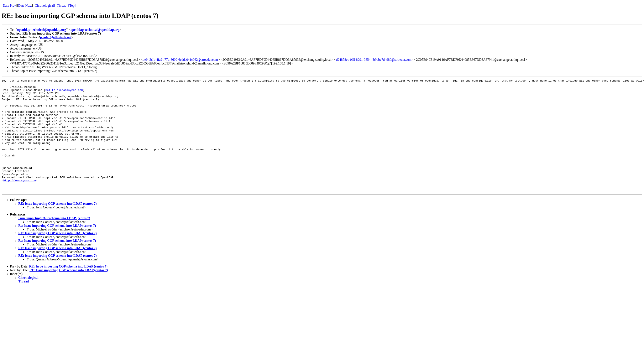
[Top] (72, 6)
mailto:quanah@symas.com (64, 92)
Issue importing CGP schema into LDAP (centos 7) (54, 241)
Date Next (25, 6)
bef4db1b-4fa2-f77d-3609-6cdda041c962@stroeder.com (180, 60)
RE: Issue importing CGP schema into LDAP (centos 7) (57, 226)
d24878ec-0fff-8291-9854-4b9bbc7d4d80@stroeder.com (374, 60)
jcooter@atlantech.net (56, 37)
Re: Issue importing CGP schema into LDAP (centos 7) (57, 248)
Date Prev (9, 6)
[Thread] (62, 6)
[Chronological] (44, 6)
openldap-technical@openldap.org (42, 30)
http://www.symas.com (20, 201)
